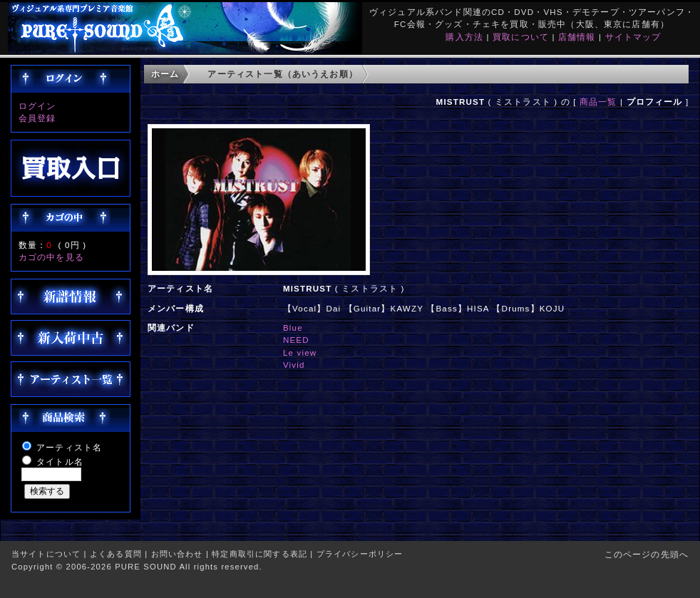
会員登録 (37, 118)
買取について (521, 37)
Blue (293, 328)
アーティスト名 (69, 447)
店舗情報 (577, 37)
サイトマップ (633, 37)
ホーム (165, 74)
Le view (300, 352)
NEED (296, 340)
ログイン (37, 106)
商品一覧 (598, 102)
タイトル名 (60, 462)
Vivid (294, 365)
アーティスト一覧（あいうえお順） (283, 74)
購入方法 (464, 37)
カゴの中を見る (51, 257)
